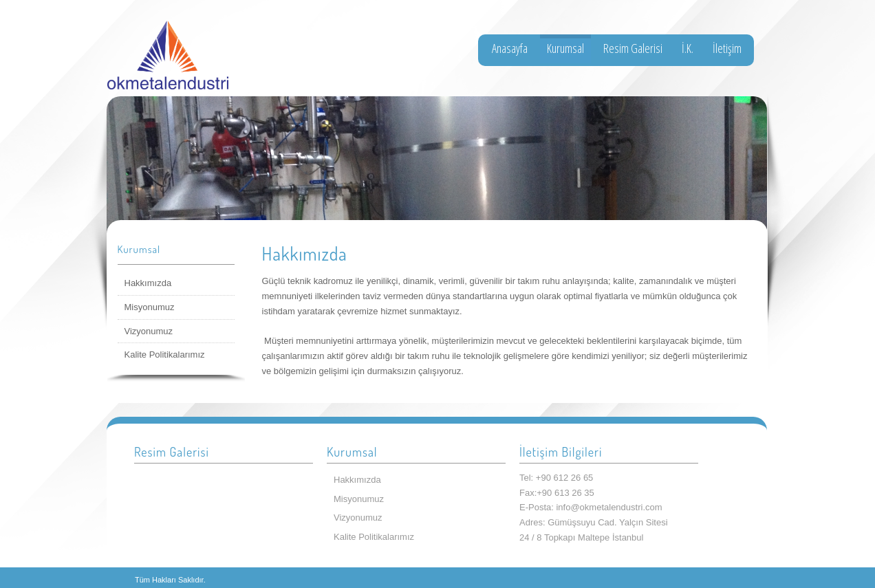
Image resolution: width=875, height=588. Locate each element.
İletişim (727, 48)
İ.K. (688, 48)
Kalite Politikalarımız (165, 355)
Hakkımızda (148, 283)
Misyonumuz (150, 307)
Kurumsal (565, 48)
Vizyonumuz (149, 331)
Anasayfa (510, 48)
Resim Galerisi (633, 48)
